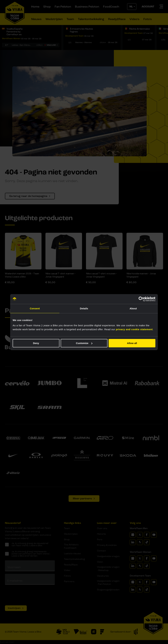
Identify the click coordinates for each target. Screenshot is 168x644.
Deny (36, 343)
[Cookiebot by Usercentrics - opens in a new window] (141, 299)
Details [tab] (84, 308)
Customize (84, 343)
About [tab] (133, 308)
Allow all (132, 343)
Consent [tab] (35, 308)
